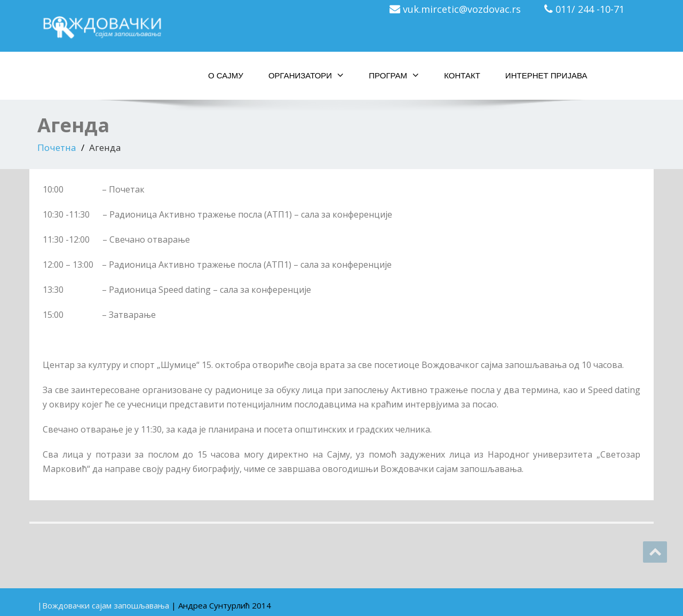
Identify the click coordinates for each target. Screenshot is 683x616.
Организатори (306, 75)
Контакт (462, 75)
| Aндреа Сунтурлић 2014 (221, 605)
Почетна (57, 147)
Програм (394, 75)
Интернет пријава (546, 75)
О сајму (226, 75)
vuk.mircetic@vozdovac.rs (462, 9)
